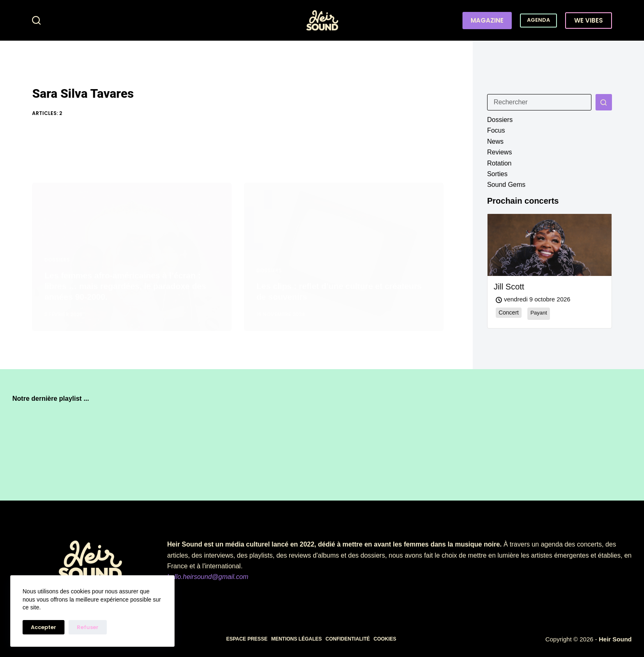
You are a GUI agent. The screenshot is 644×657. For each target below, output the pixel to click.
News (495, 141)
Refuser (88, 627)
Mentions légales (296, 639)
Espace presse (247, 639)
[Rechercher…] (539, 102)
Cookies (385, 639)
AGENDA (538, 20)
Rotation (499, 163)
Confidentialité (347, 639)
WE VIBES (589, 20)
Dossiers (500, 120)
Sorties (497, 174)
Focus (496, 130)
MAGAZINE (487, 20)
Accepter (44, 627)
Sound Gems (506, 185)
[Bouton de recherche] (604, 102)
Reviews (499, 152)
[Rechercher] (36, 20)
